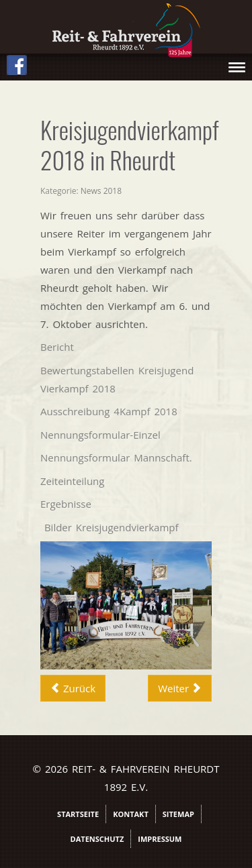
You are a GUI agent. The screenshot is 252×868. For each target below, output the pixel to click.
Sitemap (178, 814)
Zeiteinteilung (72, 481)
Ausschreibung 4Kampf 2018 (109, 411)
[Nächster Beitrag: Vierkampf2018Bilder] (180, 688)
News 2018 (101, 191)
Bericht (57, 347)
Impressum (160, 839)
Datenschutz (97, 839)
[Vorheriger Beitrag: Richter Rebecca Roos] (73, 688)
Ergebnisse (66, 504)
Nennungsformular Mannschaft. (116, 457)
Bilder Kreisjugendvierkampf (112, 527)
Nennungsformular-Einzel (100, 435)
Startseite (78, 814)
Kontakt (131, 814)
